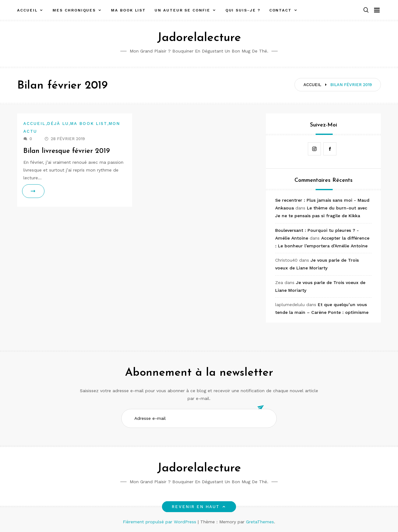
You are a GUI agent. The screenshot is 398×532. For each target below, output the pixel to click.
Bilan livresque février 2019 (67, 151)
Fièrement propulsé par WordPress (160, 522)
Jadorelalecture (199, 38)
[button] (366, 10)
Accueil (27, 10)
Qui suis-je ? (243, 10)
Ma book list (128, 10)
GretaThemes (260, 522)
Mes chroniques (74, 10)
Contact (280, 10)
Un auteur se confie (182, 10)
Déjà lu (58, 124)
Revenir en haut (199, 507)
